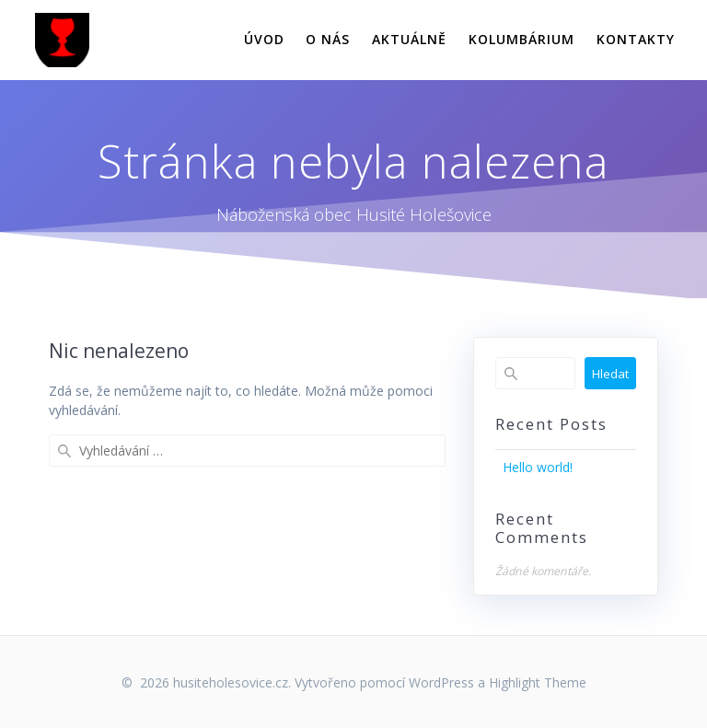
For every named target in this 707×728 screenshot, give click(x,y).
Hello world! (538, 467)
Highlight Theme (538, 682)
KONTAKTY (636, 39)
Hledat (610, 374)
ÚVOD (264, 39)
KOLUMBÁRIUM (522, 39)
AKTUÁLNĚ (409, 39)
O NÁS (328, 39)
